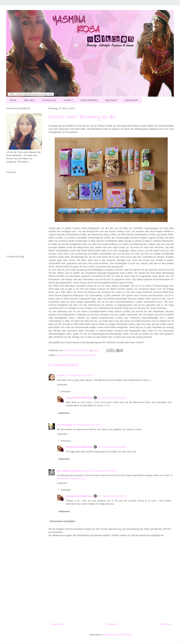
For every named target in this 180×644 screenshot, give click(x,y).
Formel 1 (68, 100)
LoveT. (61, 376)
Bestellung (70, 355)
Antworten (62, 385)
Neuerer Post (58, 624)
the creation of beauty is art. (72, 471)
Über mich (29, 100)
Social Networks (89, 100)
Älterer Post (165, 624)
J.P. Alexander (65, 425)
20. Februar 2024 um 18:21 (79, 376)
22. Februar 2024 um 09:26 (112, 496)
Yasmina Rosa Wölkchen (79, 398)
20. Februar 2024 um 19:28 (112, 398)
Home (13, 100)
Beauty (60, 355)
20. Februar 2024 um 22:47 (87, 425)
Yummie (92, 355)
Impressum (111, 100)
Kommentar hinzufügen (63, 521)
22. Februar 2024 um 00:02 (103, 471)
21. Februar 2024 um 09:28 (112, 447)
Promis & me (49, 100)
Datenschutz (131, 100)
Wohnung (82, 355)
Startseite (112, 624)
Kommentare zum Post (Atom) (117, 635)
